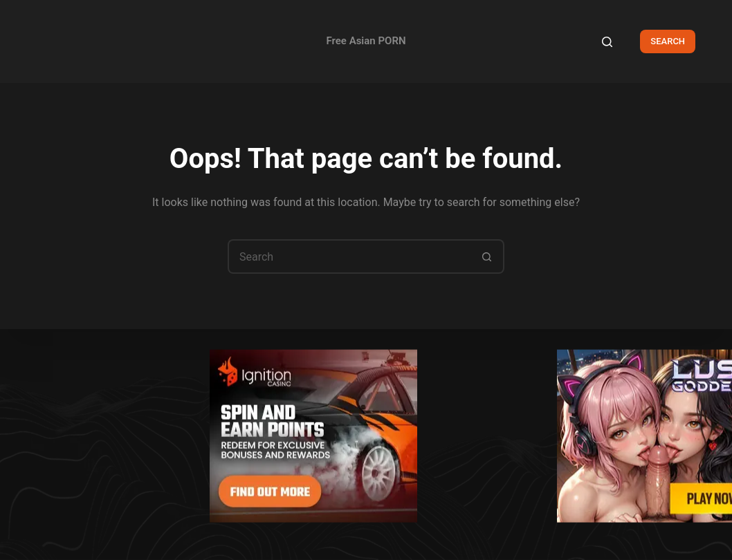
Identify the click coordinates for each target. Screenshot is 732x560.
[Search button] (487, 256)
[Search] (607, 42)
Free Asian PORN (366, 41)
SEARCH (668, 41)
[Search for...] (349, 256)
